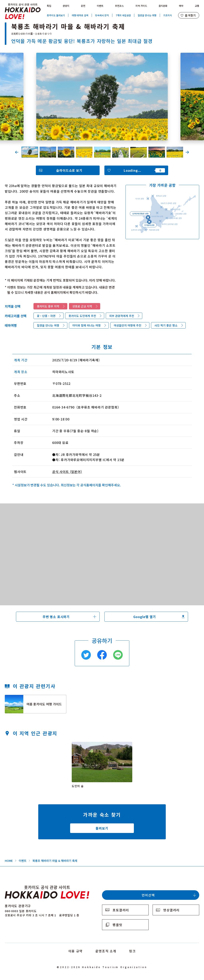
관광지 (66, 6)
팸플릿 (118, 925)
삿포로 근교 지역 (82, 306)
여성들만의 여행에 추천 (127, 325)
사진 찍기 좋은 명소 (166, 325)
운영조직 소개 (106, 951)
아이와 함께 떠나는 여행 (86, 325)
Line (118, 655)
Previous (17, 152)
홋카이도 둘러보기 (56, 15)
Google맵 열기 (145, 617)
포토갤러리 (121, 910)
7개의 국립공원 (123, 15)
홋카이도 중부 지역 (48, 306)
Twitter (86, 655)
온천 (83, 6)
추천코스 (119, 6)
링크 (132, 951)
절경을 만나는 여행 (147, 15)
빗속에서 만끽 (102, 15)
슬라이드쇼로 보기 (69, 170)
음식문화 (163, 6)
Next (187, 152)
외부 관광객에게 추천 (122, 316)
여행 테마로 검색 (80, 15)
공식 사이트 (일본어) (67, 472)
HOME (9, 861)
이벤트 (100, 6)
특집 (49, 6)
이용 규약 (76, 951)
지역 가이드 (141, 6)
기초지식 (168, 15)
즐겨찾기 (190, 15)
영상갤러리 (171, 910)
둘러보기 (102, 828)
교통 (197, 6)
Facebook (102, 655)
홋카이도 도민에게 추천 (82, 316)
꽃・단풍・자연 (46, 316)
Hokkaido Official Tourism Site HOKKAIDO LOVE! (23, 11)
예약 (181, 6)
